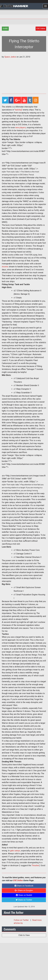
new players (21, 128)
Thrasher (35, 865)
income (5, 267)
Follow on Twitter (21, 920)
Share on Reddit (24, 895)
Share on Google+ (24, 890)
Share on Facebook (24, 886)
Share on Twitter (24, 900)
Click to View (24, 935)
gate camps (15, 851)
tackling (18, 110)
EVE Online (18, 880)
